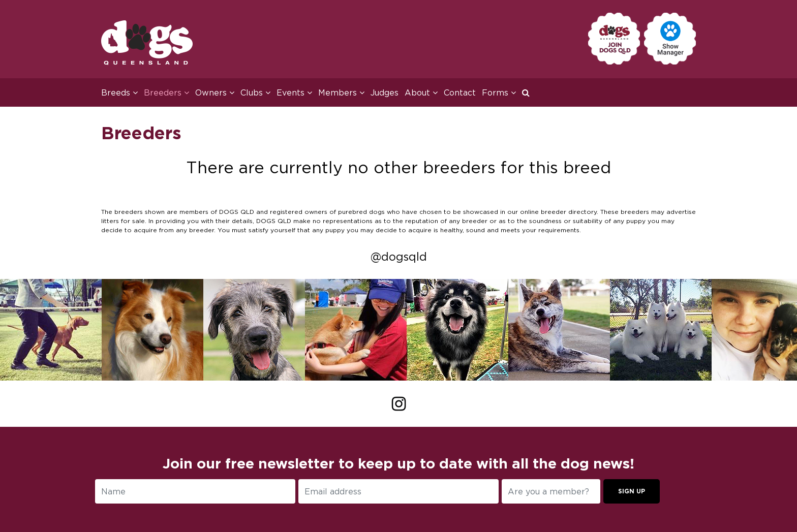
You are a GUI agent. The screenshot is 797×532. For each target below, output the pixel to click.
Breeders (166, 92)
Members (341, 92)
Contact (460, 92)
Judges (385, 92)
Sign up (632, 491)
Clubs (255, 92)
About (421, 92)
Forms (499, 92)
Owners (215, 92)
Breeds (119, 92)
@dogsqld (399, 257)
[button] (529, 92)
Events (294, 92)
